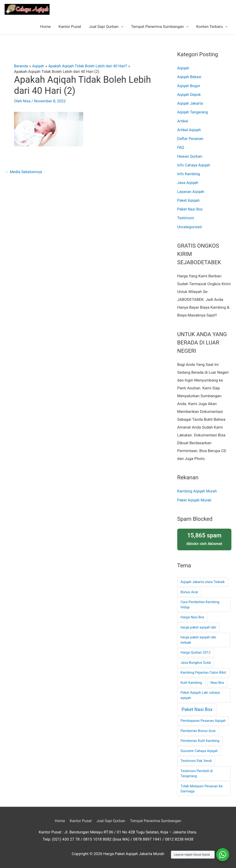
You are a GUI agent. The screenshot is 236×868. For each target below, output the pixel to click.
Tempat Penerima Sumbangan (158, 27)
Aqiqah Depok (189, 95)
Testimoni (186, 218)
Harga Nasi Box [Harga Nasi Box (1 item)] (192, 617)
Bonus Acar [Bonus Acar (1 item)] (189, 592)
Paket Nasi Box (190, 209)
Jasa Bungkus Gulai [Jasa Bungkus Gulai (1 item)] (196, 662)
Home (45, 27)
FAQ (181, 147)
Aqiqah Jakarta (190, 103)
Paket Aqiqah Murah (195, 500)
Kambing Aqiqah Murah (198, 491)
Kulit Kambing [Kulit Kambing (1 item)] (191, 682)
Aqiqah (183, 68)
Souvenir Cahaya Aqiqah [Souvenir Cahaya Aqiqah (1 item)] (199, 751)
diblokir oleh (204, 539)
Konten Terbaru (210, 27)
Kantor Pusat (70, 27)
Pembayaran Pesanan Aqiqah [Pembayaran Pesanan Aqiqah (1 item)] (203, 721)
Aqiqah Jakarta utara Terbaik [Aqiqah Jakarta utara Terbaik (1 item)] (203, 582)
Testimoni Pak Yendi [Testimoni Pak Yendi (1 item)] (196, 761)
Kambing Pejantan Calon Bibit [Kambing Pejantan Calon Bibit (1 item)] (203, 672)
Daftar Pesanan (191, 139)
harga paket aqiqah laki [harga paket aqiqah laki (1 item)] (198, 627)
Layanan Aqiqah (191, 192)
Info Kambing (189, 174)
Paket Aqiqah (189, 200)
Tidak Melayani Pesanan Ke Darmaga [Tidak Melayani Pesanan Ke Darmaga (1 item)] (202, 789)
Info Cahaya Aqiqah (194, 165)
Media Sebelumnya (24, 172)
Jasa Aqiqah (188, 183)
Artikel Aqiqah (189, 130)
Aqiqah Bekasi (190, 77)
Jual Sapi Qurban (104, 27)
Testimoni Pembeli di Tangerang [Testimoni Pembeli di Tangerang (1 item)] (197, 773)
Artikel (183, 121)
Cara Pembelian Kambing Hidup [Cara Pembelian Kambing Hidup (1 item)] (200, 605)
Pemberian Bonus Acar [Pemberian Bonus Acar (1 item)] (198, 731)
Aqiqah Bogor (189, 86)
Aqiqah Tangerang (193, 112)
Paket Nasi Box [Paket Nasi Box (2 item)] (197, 709)
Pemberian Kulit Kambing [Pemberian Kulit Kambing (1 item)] (200, 741)
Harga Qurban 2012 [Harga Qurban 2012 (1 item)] (195, 652)
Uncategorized (190, 227)
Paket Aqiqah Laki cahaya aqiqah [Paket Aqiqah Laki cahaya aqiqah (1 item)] (200, 695)
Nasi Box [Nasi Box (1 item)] (217, 682)
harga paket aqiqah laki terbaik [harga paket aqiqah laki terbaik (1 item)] (198, 640)
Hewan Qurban (190, 156)
